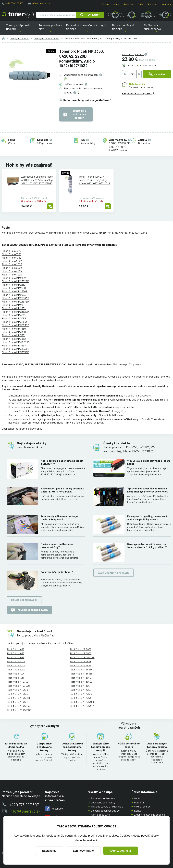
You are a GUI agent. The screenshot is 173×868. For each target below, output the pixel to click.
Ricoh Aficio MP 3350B (15, 332)
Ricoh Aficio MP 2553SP (15, 301)
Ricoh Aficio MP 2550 (14, 288)
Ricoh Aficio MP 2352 (14, 278)
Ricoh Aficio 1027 (11, 254)
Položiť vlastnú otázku (30, 610)
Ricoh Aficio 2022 (12, 261)
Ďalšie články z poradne (114, 573)
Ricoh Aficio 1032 (11, 257)
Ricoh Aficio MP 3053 (14, 318)
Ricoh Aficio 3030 (12, 274)
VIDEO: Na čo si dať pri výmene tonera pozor (149, 462)
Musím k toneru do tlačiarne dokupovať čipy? (57, 546)
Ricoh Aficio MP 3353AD (15, 349)
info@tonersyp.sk (41, 3)
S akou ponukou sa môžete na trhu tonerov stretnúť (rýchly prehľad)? (147, 546)
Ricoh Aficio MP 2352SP (15, 281)
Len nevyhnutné (83, 851)
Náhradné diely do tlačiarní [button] (126, 29)
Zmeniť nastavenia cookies (150, 815)
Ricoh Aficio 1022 (11, 251)
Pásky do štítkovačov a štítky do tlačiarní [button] (87, 29)
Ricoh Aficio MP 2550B (15, 291)
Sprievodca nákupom (103, 798)
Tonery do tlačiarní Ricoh (47, 38)
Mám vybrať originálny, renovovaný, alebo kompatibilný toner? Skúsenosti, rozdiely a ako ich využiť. (148, 518)
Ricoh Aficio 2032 (12, 268)
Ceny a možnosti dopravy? (137, 93)
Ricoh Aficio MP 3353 (14, 345)
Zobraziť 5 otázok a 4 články (75, 114)
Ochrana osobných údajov (105, 810)
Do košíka (157, 74)
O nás (140, 4)
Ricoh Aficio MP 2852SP (15, 312)
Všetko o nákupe (111, 4)
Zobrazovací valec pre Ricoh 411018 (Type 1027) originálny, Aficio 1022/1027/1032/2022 (37, 180)
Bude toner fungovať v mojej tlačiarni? (87, 100)
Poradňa (153, 4)
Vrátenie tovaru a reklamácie (107, 806)
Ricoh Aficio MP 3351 (13, 335)
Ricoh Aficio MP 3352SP (15, 342)
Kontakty (167, 4)
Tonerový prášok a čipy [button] (51, 29)
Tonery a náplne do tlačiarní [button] (20, 29)
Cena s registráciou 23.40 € (142, 65)
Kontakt (139, 810)
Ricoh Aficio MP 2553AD (15, 298)
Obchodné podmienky (103, 802)
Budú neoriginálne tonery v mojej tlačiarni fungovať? (60, 518)
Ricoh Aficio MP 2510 (14, 285)
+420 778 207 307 (14, 3)
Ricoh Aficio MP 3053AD (15, 322)
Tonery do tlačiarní (20, 38)
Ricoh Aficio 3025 (12, 271)
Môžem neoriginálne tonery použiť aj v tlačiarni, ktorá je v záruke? (62, 490)
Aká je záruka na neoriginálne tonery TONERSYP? (62, 462)
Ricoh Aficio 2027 (12, 264)
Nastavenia (49, 851)
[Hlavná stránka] (18, 15)
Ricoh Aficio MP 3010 (14, 315)
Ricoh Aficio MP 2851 (13, 305)
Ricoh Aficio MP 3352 (14, 339)
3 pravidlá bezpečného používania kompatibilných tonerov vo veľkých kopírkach (147, 490)
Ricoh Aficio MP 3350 (14, 328)
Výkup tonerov (142, 806)
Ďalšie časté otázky (24, 600)
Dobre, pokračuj (121, 851)
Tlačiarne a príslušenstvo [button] (157, 29)
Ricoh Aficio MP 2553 (14, 295)
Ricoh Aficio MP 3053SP (15, 325)
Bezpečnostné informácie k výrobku (22, 429)
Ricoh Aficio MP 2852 (14, 308)
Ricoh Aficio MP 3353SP (15, 352)
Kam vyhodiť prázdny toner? (57, 572)
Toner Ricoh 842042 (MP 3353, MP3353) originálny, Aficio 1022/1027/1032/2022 (94, 180)
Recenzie (128, 4)
